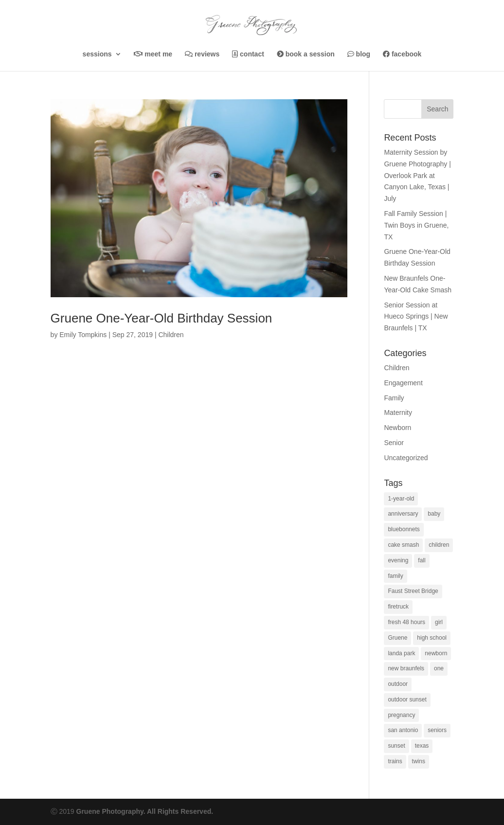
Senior (394, 443)
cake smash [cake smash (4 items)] (403, 545)
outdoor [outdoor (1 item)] (398, 684)
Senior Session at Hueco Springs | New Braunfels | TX (416, 317)
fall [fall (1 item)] (422, 560)
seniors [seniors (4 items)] (437, 730)
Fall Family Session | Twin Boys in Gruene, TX (416, 225)
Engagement (403, 383)
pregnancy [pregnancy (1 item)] (401, 715)
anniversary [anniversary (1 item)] (403, 514)
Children (171, 335)
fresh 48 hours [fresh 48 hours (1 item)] (406, 622)
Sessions (97, 54)
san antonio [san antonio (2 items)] (403, 730)
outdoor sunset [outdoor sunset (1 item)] (407, 699)
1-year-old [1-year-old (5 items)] (401, 499)
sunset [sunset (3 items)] (396, 746)
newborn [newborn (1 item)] (436, 653)
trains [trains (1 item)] (395, 761)
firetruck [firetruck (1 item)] (398, 607)
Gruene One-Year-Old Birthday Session (162, 318)
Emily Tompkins (83, 335)
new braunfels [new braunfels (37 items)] (406, 668)
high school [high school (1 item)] (432, 638)
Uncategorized (406, 458)
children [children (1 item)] (439, 545)
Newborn (397, 428)
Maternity (398, 412)
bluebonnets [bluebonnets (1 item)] (404, 529)
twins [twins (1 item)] (419, 761)
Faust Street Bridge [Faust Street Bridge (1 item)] (413, 591)
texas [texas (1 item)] (422, 746)
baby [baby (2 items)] (434, 514)
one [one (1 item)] (439, 668)
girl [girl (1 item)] (439, 622)
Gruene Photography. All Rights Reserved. (145, 811)
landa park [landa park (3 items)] (401, 653)
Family (394, 398)
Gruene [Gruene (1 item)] (397, 638)
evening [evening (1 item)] (398, 560)
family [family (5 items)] (395, 576)
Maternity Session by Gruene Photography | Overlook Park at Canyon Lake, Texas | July (417, 175)
